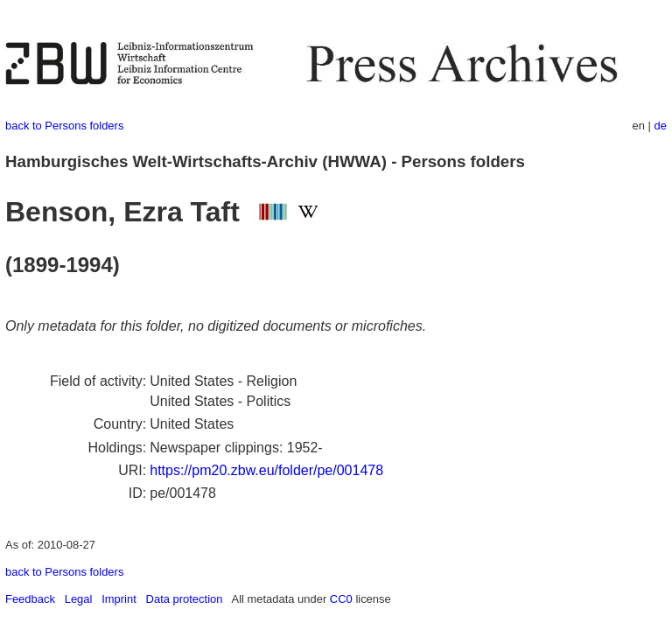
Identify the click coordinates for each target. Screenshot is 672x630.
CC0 (341, 599)
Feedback (30, 599)
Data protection (185, 599)
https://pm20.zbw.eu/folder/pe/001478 (266, 470)
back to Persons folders (64, 126)
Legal (79, 599)
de (661, 126)
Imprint (119, 599)
